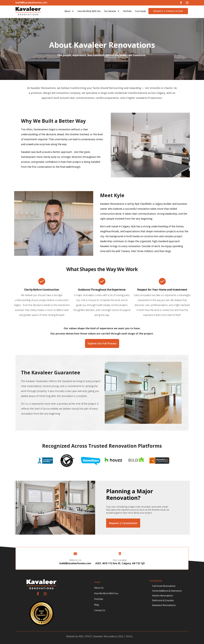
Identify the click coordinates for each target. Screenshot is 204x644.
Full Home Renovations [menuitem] (164, 586)
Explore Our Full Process (102, 343)
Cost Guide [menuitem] (140, 11)
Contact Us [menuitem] (100, 610)
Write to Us (75, 560)
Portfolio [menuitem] (127, 11)
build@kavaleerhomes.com (75, 563)
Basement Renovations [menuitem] (164, 605)
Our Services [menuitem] (112, 11)
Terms (129, 636)
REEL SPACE (85, 636)
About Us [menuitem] (99, 588)
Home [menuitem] (97, 582)
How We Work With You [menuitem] (89, 11)
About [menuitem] (69, 11)
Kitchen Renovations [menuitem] (163, 596)
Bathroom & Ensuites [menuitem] (163, 600)
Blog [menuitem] (97, 605)
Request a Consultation (168, 11)
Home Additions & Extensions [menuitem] (167, 591)
